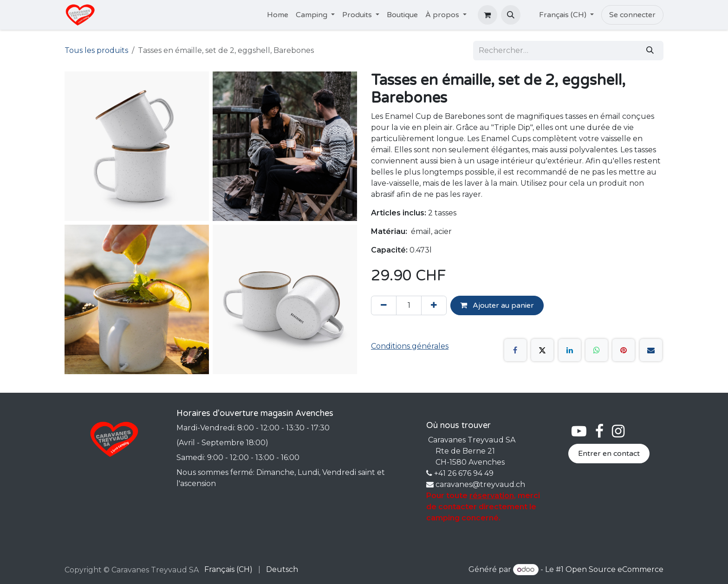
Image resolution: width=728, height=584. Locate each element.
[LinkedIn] (570, 350)
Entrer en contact (609, 454)
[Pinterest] (624, 350)
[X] (542, 350)
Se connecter (632, 15)
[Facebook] (515, 350)
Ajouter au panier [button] (497, 305)
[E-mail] (651, 350)
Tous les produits (96, 50)
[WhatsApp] (597, 350)
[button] (511, 15)
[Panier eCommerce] (487, 15)
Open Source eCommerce (614, 569)
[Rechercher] (650, 51)
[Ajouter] (434, 305)
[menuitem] (278, 15)
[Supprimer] (384, 305)
